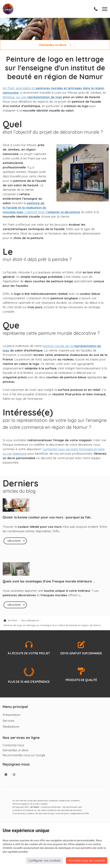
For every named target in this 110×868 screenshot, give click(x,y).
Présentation (12, 718)
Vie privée (34, 807)
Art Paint (10, 623)
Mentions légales (20, 807)
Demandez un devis (55, 45)
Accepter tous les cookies (87, 860)
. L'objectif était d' (41, 208)
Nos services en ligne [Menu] (21, 740)
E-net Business (19, 816)
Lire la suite (14, 544)
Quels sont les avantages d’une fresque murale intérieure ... (49, 584)
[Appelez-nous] (96, 9)
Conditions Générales (51, 810)
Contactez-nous (13, 748)
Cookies (44, 807)
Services (9, 723)
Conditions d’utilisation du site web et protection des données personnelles (47, 813)
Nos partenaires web (72, 810)
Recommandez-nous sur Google (24, 758)
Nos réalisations (30, 623)
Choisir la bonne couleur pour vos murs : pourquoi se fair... (48, 520)
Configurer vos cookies (44, 860)
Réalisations (11, 729)
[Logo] (8, 9)
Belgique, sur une (32, 98)
